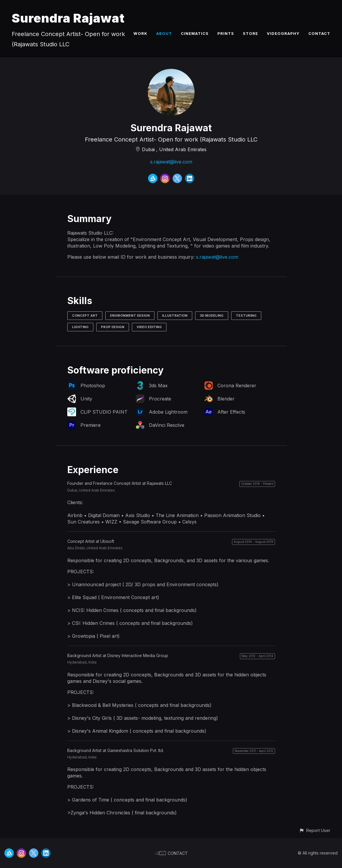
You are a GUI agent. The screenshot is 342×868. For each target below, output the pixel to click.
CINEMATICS (195, 33)
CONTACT (319, 33)
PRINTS (226, 33)
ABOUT (164, 33)
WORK (140, 33)
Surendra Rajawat (68, 18)
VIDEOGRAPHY (283, 33)
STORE (250, 33)
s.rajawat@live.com (171, 162)
